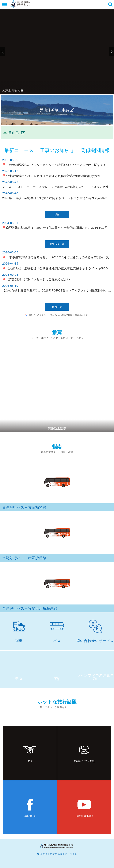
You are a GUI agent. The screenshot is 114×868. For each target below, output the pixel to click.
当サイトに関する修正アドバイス (59, 854)
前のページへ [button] (3, 52)
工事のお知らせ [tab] (57, 150)
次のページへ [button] (111, 52)
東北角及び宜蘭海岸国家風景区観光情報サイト (20, 4)
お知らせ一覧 (57, 244)
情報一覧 (57, 307)
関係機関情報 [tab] (95, 150)
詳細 (57, 215)
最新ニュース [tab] (19, 150)
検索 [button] (110, 4)
